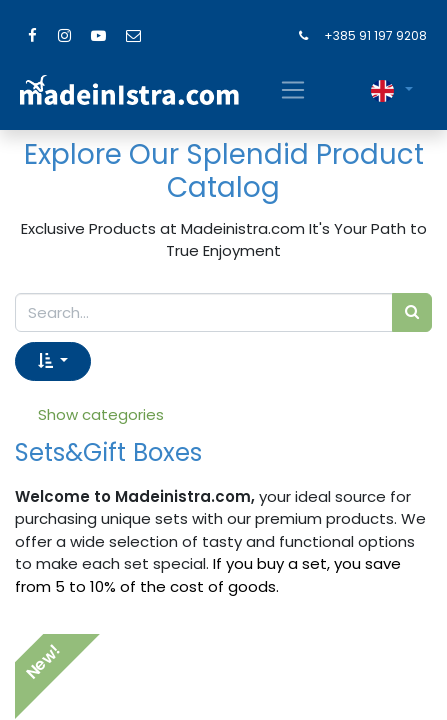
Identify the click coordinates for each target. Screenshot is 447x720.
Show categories (101, 414)
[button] (53, 361)
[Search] (412, 312)
